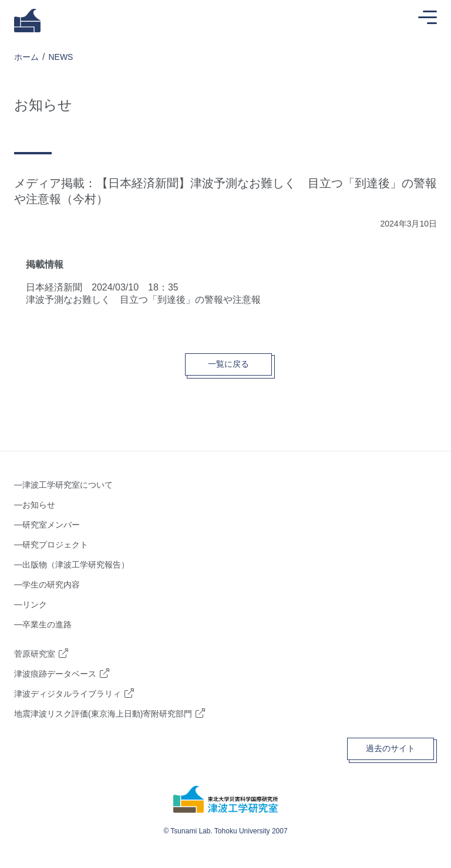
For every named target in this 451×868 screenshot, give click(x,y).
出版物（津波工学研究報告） (76, 565)
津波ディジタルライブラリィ (68, 694)
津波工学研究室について (68, 485)
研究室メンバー (51, 525)
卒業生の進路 (47, 624)
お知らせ (39, 505)
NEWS (60, 57)
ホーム (26, 57)
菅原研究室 (35, 654)
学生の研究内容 (51, 585)
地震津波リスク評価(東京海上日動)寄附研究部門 (103, 714)
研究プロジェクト (55, 545)
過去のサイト (391, 748)
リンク (35, 604)
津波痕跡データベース (55, 674)
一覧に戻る (228, 364)
